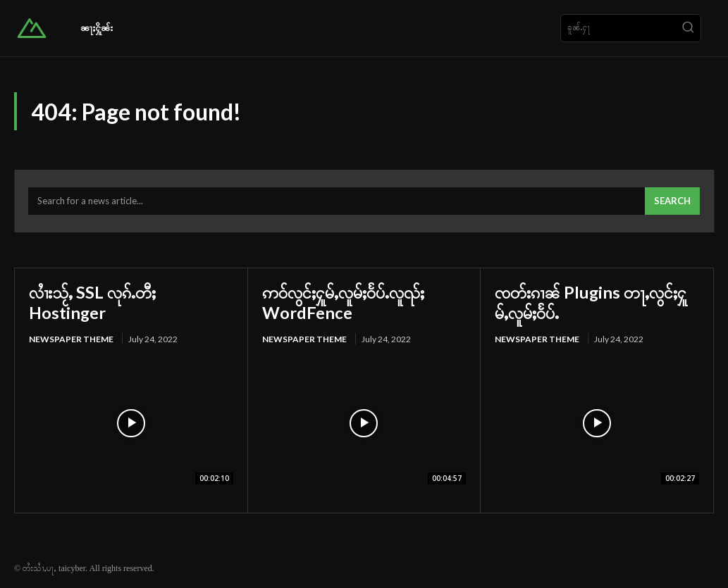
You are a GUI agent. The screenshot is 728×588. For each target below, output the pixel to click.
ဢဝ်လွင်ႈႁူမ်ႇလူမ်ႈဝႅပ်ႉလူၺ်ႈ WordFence (344, 302)
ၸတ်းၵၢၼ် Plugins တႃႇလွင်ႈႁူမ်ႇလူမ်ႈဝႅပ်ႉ (592, 302)
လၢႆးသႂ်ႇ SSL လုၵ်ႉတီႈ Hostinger (93, 302)
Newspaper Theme (71, 338)
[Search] (688, 28)
